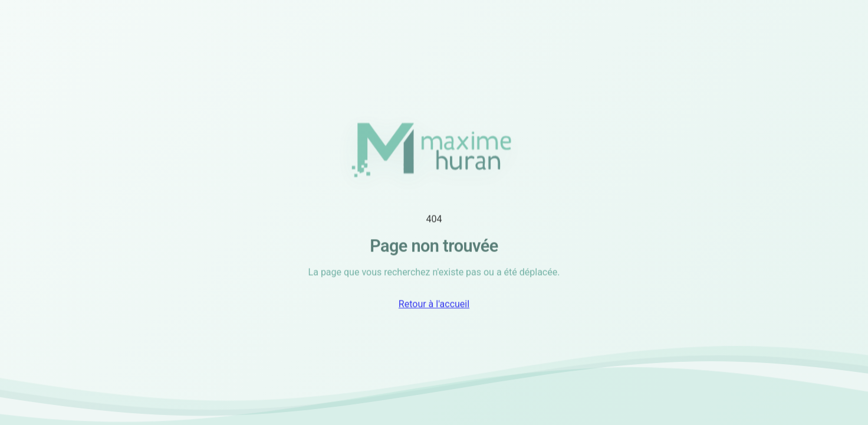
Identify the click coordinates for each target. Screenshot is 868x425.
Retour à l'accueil (434, 305)
